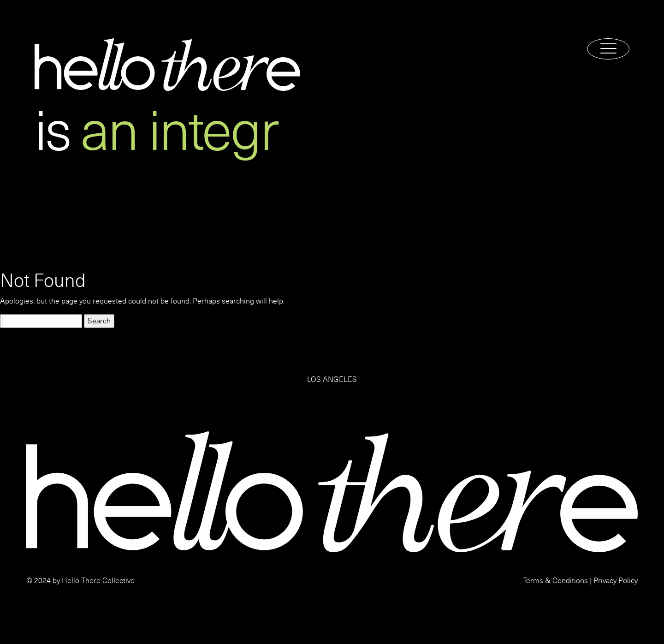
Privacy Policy (616, 581)
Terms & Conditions (555, 581)
